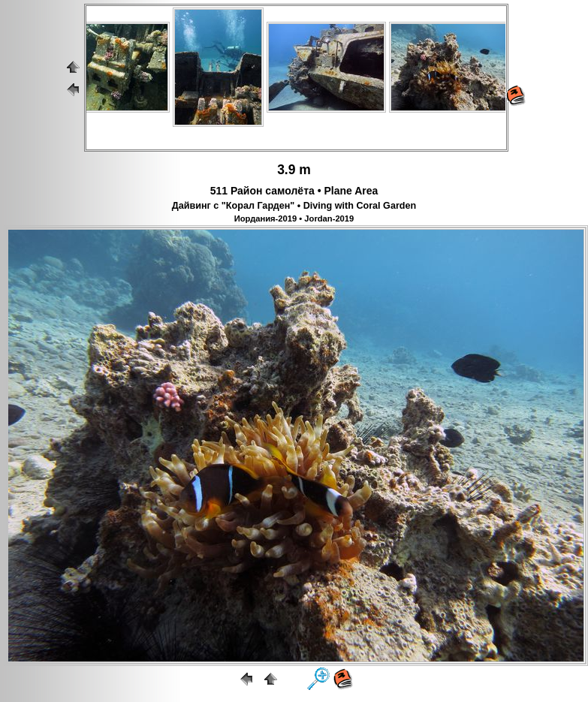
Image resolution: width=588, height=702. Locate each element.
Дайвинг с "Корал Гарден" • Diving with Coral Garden (294, 206)
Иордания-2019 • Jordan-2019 (294, 218)
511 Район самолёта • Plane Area (294, 191)
